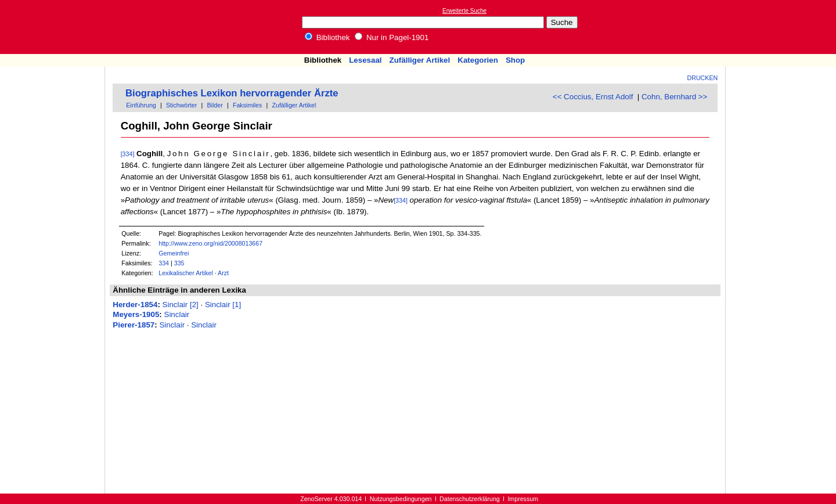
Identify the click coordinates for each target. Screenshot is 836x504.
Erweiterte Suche (464, 11)
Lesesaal (365, 60)
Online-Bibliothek (55, 27)
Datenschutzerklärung (470, 499)
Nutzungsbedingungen (401, 499)
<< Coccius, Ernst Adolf (593, 97)
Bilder (215, 105)
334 (164, 263)
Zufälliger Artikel (420, 60)
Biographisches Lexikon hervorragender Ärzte (232, 93)
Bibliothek (327, 37)
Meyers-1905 (136, 314)
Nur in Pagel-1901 (392, 37)
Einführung (141, 105)
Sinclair (177, 314)
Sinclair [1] (223, 305)
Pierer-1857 (134, 325)
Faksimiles (247, 105)
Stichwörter (181, 105)
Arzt (223, 273)
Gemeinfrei (174, 253)
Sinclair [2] (181, 305)
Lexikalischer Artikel (186, 273)
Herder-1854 (135, 305)
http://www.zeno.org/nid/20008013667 (210, 243)
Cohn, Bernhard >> (674, 97)
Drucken (703, 78)
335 (179, 263)
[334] (128, 154)
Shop (515, 60)
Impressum (523, 499)
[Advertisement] (783, 27)
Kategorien (478, 60)
